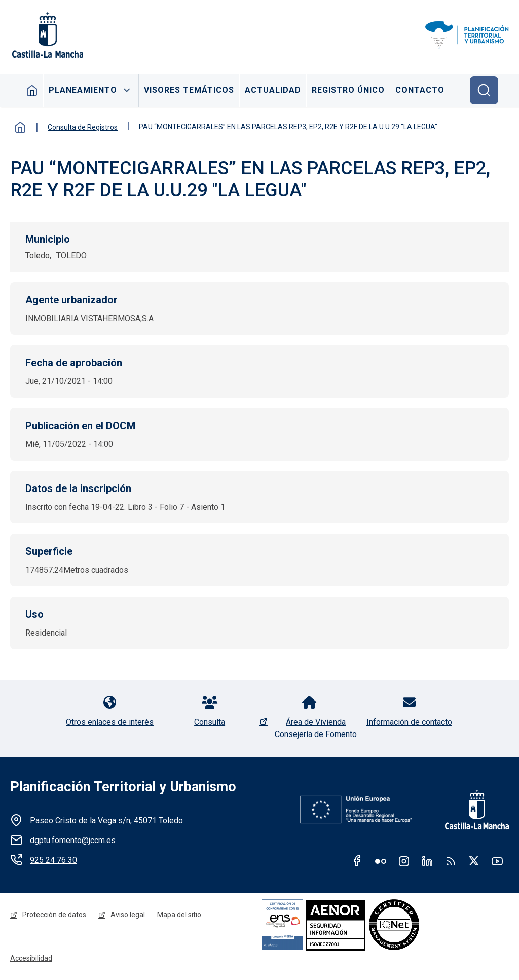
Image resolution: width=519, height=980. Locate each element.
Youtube (497, 861)
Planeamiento (83, 90)
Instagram (404, 861)
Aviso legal (128, 915)
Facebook (357, 861)
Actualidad (273, 90)
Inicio (32, 90)
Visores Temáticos (189, 90)
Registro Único (348, 90)
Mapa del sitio (179, 915)
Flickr (381, 861)
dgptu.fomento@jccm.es (73, 840)
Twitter (474, 861)
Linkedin (427, 861)
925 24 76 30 (53, 860)
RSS (451, 861)
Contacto (420, 90)
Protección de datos (54, 915)
